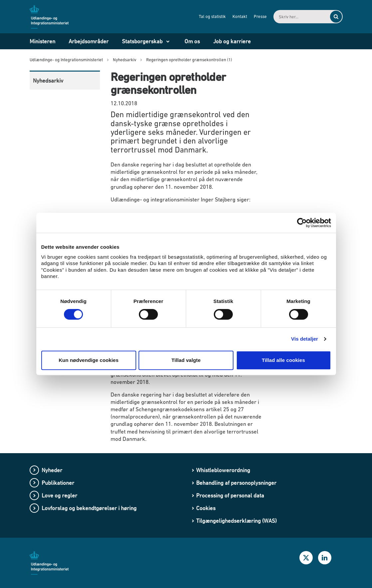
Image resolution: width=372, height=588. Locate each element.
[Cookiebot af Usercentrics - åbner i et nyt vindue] (302, 223)
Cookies (206, 508)
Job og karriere (232, 41)
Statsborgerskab (142, 41)
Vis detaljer (305, 339)
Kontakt (240, 16)
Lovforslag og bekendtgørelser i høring (89, 508)
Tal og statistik (212, 16)
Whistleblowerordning (223, 470)
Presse (260, 16)
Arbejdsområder (89, 41)
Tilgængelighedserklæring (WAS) (236, 521)
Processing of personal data (230, 495)
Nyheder (52, 470)
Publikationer (58, 483)
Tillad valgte (186, 360)
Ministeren (42, 41)
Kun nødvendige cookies (89, 360)
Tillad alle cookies (283, 360)
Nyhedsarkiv (48, 81)
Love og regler (59, 495)
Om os (192, 41)
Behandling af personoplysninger (236, 483)
